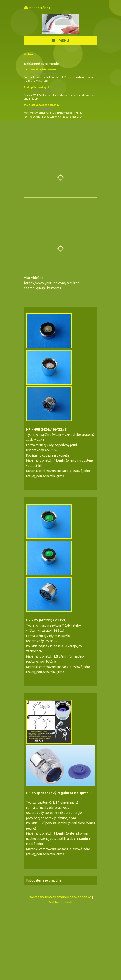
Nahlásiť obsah (60, 902)
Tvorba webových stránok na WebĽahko (60, 897)
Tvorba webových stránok (60, 72)
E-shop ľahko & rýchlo (60, 90)
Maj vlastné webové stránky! (60, 107)
